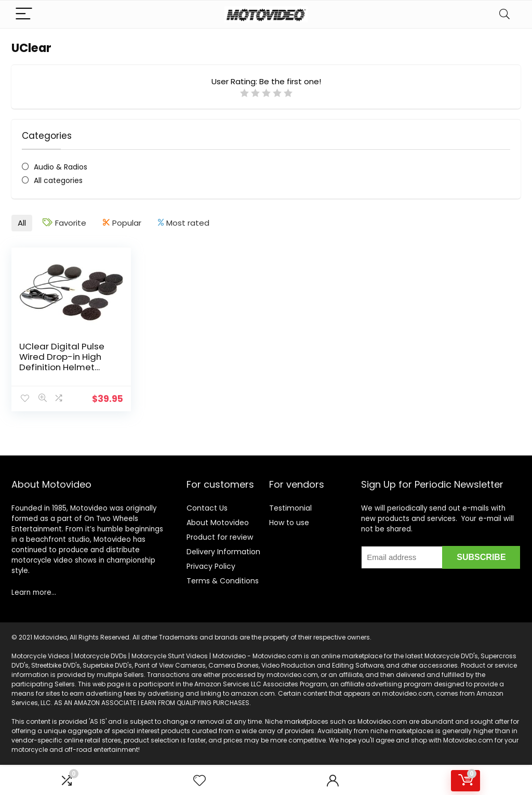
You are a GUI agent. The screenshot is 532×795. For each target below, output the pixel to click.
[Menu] (24, 14)
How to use (289, 523)
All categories (58, 180)
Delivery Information (223, 552)
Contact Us (207, 508)
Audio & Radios (61, 167)
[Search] (504, 14)
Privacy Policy (211, 566)
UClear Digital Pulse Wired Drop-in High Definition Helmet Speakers (62, 362)
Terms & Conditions (223, 581)
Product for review (220, 537)
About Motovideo (218, 523)
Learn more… (34, 592)
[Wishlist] (199, 781)
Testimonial (290, 508)
